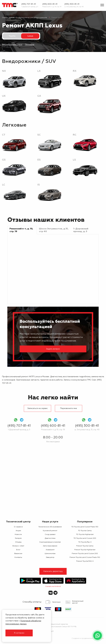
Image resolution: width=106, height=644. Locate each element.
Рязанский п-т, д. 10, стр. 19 (52, 7)
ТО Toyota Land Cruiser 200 (85, 538)
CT (4, 135)
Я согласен (19, 633)
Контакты (18, 557)
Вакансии (18, 554)
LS (74, 160)
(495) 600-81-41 (50, 4)
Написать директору (53, 571)
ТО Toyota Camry (85, 531)
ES (39, 160)
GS (4, 160)
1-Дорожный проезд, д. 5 (30, 7)
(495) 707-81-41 (29, 4)
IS (39, 185)
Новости (18, 535)
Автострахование (50, 546)
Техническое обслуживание (50, 527)
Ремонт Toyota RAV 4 (85, 561)
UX (4, 96)
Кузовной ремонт (50, 531)
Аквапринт (50, 550)
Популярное (85, 522)
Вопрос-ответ (18, 546)
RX (75, 71)
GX (39, 96)
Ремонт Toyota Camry (85, 546)
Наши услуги (50, 522)
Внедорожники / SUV (12, 45)
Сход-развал (50, 535)
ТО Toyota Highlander (85, 535)
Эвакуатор (50, 557)
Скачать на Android (53, 586)
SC (39, 135)
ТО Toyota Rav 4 (85, 542)
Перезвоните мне (69, 408)
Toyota (12, 36)
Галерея (18, 538)
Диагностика (50, 538)
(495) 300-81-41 (72, 4)
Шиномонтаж (50, 554)
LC (4, 185)
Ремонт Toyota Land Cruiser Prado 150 (85, 557)
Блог (18, 550)
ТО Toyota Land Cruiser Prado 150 (85, 527)
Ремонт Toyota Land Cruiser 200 (85, 554)
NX (4, 71)
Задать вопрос (53, 349)
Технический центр (18, 522)
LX (39, 71)
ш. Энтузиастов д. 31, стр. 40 (74, 7)
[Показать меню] (102, 5)
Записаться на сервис (38, 408)
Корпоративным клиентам (50, 542)
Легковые (30, 45)
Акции (18, 531)
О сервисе (18, 527)
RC (75, 135)
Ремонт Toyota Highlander (85, 550)
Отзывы (18, 542)
